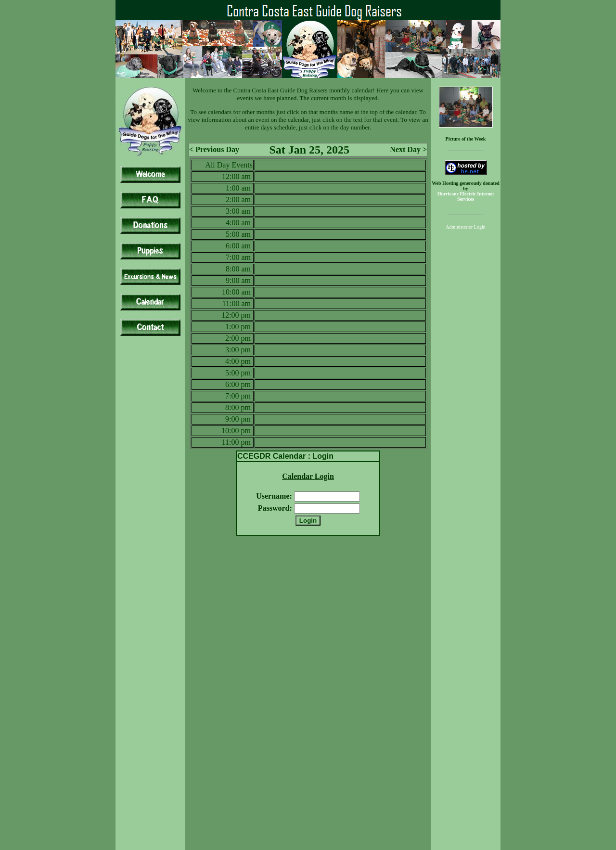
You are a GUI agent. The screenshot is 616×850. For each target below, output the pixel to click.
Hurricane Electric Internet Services (466, 196)
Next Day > (408, 149)
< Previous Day (214, 149)
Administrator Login (466, 227)
